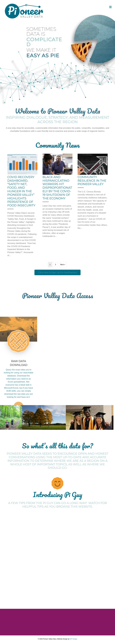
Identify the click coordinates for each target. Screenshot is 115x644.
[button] (57, 272)
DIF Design (73, 639)
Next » (63, 264)
